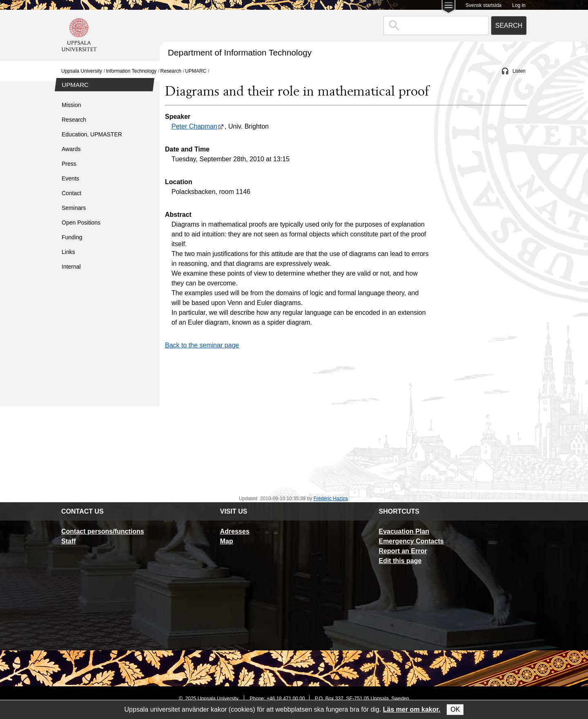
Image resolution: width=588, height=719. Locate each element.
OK (455, 709)
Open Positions (81, 223)
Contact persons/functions (103, 531)
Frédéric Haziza (331, 499)
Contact (71, 193)
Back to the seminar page (202, 345)
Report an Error (403, 551)
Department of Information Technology (240, 52)
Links (68, 252)
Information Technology (131, 71)
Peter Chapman (198, 126)
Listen (519, 71)
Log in (519, 5)
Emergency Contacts (411, 541)
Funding (72, 237)
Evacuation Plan (404, 531)
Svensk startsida (483, 5)
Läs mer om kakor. (412, 709)
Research (171, 71)
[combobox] (436, 26)
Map (227, 541)
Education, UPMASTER (92, 134)
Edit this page (400, 561)
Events (70, 178)
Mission (71, 105)
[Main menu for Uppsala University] (449, 8)
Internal (71, 267)
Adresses (235, 531)
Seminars (74, 208)
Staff (69, 541)
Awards (71, 149)
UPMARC (196, 71)
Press (69, 164)
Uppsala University (82, 71)
